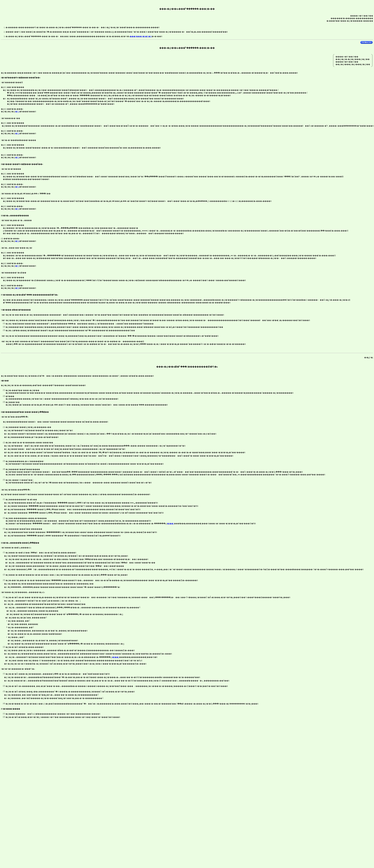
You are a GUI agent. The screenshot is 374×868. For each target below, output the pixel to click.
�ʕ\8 (17, 288)
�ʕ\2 (17, 133)
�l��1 (171, 524)
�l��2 (116, 657)
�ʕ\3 (17, 157)
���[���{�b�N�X (141, 36)
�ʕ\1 (17, 112)
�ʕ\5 (17, 209)
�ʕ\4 (17, 187)
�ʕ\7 (17, 266)
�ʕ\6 (17, 241)
